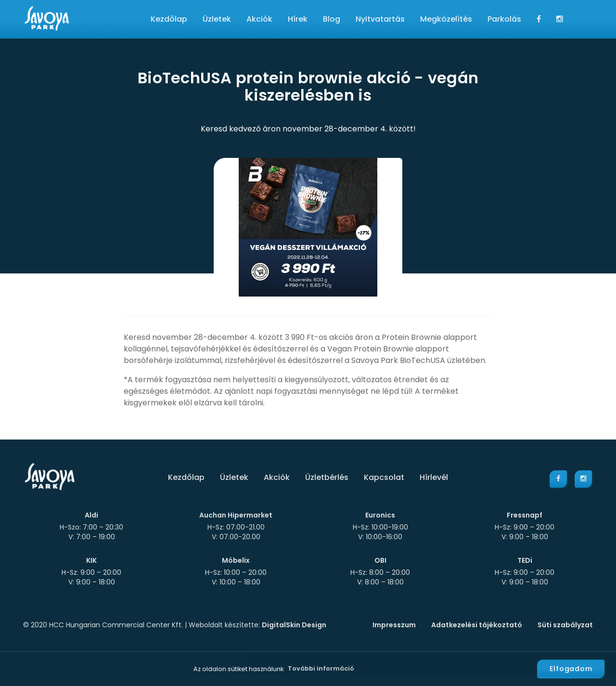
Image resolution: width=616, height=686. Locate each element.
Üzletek (217, 19)
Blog (332, 19)
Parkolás (504, 19)
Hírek (298, 19)
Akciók (259, 19)
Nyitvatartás (380, 19)
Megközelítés (446, 19)
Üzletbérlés (327, 477)
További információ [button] (321, 668)
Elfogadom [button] (571, 669)
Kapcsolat (384, 477)
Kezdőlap (169, 19)
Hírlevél (434, 477)
